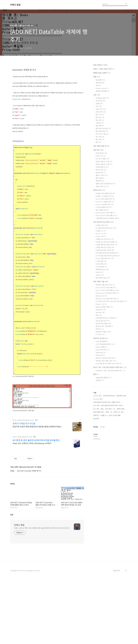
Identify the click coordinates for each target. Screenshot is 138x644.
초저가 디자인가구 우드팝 (24, 488)
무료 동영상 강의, (99, 412)
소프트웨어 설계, (121, 396)
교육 (97, 95)
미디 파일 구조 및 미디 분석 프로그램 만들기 (111, 301)
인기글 (102, 427)
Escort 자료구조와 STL (105, 258)
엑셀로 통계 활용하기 (104, 378)
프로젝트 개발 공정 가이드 (105, 285)
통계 (96, 374)
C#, (111, 412)
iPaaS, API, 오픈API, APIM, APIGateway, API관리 (32, 508)
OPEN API (100, 355)
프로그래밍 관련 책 (101, 146)
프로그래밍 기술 (101, 281)
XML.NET (100, 312)
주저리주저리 (101, 153)
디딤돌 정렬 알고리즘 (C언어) (106, 245)
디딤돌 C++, (104, 415)
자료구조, (96, 415)
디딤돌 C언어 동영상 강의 (105, 193)
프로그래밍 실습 (103, 278)
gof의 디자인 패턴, (115, 415)
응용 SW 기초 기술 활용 (104, 326)
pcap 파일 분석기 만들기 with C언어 (109, 364)
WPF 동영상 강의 (102, 210)
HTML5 (100, 272)
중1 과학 (100, 139)
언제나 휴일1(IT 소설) (104, 161)
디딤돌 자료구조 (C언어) (105, 247)
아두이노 (100, 329)
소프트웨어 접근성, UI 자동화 (106, 318)
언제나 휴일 (15, 5)
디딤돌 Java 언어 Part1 (105, 239)
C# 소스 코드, (98, 396)
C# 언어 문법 (101, 267)
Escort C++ (101, 234)
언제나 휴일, (121, 409)
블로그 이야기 (102, 175)
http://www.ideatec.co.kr (22, 501)
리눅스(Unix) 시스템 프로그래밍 (107, 293)
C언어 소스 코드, (119, 412)
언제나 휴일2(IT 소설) (104, 164)
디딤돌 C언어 (102, 225)
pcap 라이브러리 (103, 350)
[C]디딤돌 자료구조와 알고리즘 (107, 253)
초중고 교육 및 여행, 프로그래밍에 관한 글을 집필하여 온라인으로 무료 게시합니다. (42, 592)
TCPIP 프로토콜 (102, 341)
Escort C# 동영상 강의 (105, 204)
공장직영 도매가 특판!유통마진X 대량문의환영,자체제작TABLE (37, 491)
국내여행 (100, 80)
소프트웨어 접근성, (109, 396)
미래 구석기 (101, 156)
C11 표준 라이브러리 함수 (106, 228)
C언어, (107, 412)
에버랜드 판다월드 (103, 91)
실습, (102, 409)
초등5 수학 (101, 109)
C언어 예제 (101, 264)
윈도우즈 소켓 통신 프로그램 (106, 358)
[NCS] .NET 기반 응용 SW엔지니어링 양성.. (110, 367)
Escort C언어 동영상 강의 (105, 199)
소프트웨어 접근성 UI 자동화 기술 (107, 218)
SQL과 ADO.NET (103, 321)
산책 (98, 85)
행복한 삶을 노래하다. (102, 73)
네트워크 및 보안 (100, 338)
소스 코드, (96, 409)
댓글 (12, 579)
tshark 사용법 (101, 347)
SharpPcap (101, 352)
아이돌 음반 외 (102, 167)
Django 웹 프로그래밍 (104, 307)
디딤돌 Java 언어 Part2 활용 (106, 242)
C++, (114, 409)
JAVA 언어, (108, 409)
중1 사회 (100, 137)
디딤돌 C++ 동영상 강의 (105, 196)
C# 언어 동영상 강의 (104, 207)
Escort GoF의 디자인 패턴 (105, 213)
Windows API (101, 296)
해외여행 (100, 83)
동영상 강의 (99, 190)
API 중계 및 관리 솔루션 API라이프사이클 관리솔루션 (36, 505)
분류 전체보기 (100, 65)
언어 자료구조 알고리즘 (103, 222)
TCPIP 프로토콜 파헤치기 (105, 344)
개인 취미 (98, 150)
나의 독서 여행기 (103, 159)
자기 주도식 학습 (102, 134)
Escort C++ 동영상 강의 (105, 202)
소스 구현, (96, 405)
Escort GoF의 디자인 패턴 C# (106, 215)
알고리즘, (96, 419)
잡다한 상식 (101, 173)
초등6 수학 (101, 112)
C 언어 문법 (101, 261)
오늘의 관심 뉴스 (102, 186)
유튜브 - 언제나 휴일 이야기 (104, 69)
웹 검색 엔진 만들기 (103, 323)
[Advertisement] (47, 82)
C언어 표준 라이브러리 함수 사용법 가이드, (107, 402)
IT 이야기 (100, 334)
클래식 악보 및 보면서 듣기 (105, 184)
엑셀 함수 (100, 380)
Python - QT (101, 304)
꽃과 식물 (100, 178)
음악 (99, 142)
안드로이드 (101, 310)
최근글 (95, 427)
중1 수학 (100, 115)
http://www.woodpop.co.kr (23, 484)
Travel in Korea (102, 88)
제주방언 (100, 181)
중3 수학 (100, 120)
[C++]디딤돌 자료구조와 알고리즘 (108, 256)
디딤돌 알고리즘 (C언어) (105, 250)
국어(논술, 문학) (102, 98)
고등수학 (100, 123)
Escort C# (101, 236)
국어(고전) (100, 101)
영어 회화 (100, 126)
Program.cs (18, 173)
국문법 (99, 104)
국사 (99, 106)
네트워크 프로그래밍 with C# (106, 361)
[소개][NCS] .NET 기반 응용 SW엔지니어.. (111, 371)
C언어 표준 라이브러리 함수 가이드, (112, 405)
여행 (97, 77)
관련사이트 (117, 635)
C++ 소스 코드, (98, 399)
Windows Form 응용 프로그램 (107, 299)
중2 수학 (100, 117)
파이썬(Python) (102, 269)
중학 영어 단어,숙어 (103, 128)
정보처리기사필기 (103, 332)
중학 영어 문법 (102, 131)
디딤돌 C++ (101, 231)
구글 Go (100, 275)
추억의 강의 (101, 170)
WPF (99, 315)
